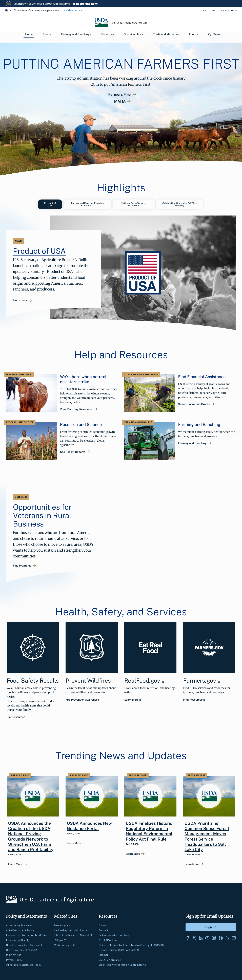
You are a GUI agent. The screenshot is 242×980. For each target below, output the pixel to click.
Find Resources (194, 699)
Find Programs (22, 565)
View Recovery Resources (76, 408)
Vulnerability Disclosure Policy (23, 964)
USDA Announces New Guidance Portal (89, 825)
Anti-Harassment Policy (20, 929)
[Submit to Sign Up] (211, 926)
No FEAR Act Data (109, 939)
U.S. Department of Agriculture (130, 23)
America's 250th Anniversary (51, 4)
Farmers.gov (202, 680)
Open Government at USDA (22, 949)
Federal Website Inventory (114, 934)
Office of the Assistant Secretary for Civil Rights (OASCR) (131, 944)
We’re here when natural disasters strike (83, 378)
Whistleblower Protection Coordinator (123, 964)
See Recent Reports (73, 451)
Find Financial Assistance (202, 376)
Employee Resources (228, 10)
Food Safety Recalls (33, 680)
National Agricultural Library (70, 929)
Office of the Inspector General (73, 934)
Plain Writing (14, 954)
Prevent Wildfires (88, 680)
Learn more (20, 300)
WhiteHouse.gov (65, 944)
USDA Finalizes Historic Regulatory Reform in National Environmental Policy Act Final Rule (149, 830)
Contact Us (105, 929)
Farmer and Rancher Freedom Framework (87, 204)
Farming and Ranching (199, 424)
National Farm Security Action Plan (134, 204)
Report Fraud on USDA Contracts (119, 949)
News (205, 10)
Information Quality (18, 939)
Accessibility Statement (20, 924)
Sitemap (104, 954)
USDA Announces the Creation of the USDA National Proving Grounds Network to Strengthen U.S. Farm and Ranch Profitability (31, 836)
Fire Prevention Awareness (82, 699)
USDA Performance (110, 959)
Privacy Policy (14, 959)
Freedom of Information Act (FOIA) (26, 934)
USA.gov (60, 939)
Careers (103, 924)
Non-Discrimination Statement (24, 944)
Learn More (133, 699)
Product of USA (50, 204)
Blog (213, 10)
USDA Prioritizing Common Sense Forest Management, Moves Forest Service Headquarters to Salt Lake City (207, 836)
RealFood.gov (144, 680)
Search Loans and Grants (194, 403)
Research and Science (81, 424)
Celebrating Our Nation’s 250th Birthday (180, 204)
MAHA (120, 101)
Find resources (16, 716)
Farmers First (120, 94)
